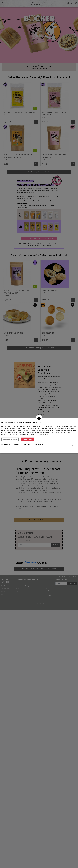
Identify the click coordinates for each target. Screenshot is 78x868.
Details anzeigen (69, 445)
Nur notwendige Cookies (10, 439)
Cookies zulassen (28, 439)
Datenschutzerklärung (42, 435)
